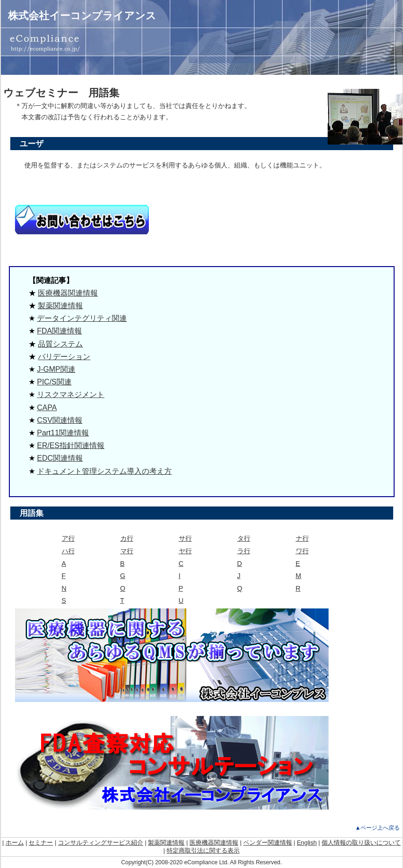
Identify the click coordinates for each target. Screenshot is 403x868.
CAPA (47, 408)
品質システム (60, 344)
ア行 (68, 538)
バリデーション (64, 357)
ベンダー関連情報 (268, 843)
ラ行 (244, 551)
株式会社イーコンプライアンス (82, 16)
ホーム (15, 843)
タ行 (244, 538)
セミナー (41, 843)
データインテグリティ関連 (82, 318)
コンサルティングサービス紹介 (101, 843)
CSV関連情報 (60, 420)
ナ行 (302, 538)
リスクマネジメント (71, 394)
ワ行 (302, 551)
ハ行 (68, 551)
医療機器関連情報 (68, 293)
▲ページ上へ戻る (377, 828)
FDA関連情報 (59, 331)
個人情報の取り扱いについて (361, 843)
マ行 (127, 551)
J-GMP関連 (56, 369)
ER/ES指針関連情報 (71, 445)
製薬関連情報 (60, 306)
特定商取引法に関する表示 (203, 850)
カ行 (127, 538)
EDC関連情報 (60, 458)
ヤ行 (185, 551)
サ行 (185, 538)
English (307, 843)
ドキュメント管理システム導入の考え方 (104, 471)
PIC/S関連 (54, 382)
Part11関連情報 (63, 433)
